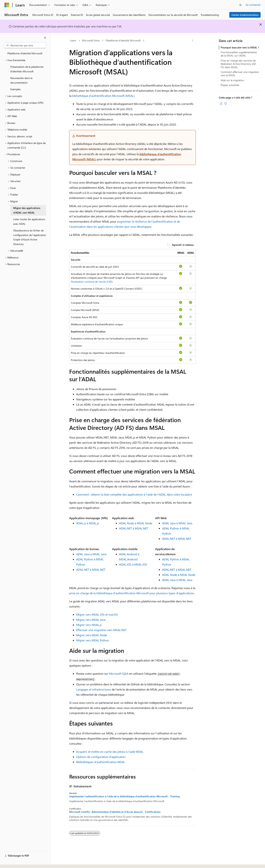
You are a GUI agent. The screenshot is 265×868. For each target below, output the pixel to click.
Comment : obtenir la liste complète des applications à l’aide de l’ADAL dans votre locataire (134, 494)
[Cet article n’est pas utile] (225, 103)
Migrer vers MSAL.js (89, 625)
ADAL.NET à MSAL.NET (134, 528)
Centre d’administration (245, 15)
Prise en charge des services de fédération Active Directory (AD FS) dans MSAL (238, 64)
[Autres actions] (193, 41)
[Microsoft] (7, 5)
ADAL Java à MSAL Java (177, 523)
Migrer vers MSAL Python (93, 640)
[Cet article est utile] (221, 103)
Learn (73, 40)
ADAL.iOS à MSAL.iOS (133, 564)
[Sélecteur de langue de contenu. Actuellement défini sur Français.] (13, 862)
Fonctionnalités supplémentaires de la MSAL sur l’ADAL (239, 54)
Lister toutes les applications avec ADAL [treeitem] (29, 221)
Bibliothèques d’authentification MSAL (101, 762)
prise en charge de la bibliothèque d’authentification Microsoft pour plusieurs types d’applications (132, 593)
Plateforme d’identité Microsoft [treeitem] (25, 53)
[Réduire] (45, 38)
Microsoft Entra (91, 40)
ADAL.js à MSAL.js (88, 523)
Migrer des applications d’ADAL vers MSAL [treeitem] (27, 210)
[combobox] (25, 45)
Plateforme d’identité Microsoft (123, 40)
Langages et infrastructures (94, 689)
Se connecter (253, 5)
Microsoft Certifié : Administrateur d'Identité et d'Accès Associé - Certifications (115, 812)
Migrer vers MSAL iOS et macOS (97, 614)
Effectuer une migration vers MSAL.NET (101, 630)
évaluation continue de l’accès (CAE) (92, 282)
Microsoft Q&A (119, 674)
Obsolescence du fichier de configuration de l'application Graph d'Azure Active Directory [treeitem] (30, 237)
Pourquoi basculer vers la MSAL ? (240, 47)
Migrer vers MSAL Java (91, 620)
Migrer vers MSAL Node (92, 635)
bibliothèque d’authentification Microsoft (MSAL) (103, 96)
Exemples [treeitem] (15, 89)
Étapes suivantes (230, 85)
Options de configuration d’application (101, 757)
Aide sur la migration (232, 80)
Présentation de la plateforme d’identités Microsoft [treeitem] (27, 69)
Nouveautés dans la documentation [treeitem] (21, 80)
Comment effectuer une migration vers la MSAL (240, 74)
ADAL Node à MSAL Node (136, 523)
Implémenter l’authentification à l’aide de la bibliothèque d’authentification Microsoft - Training (124, 796)
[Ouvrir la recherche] (241, 5)
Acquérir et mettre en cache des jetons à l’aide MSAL (110, 752)
